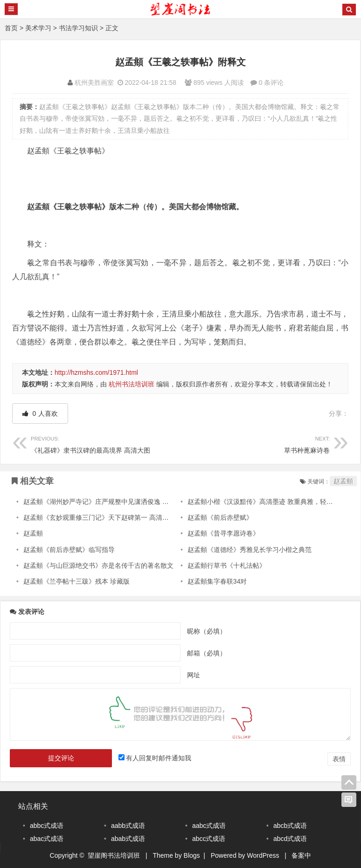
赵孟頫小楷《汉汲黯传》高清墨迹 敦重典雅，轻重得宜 (267, 502)
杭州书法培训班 (132, 384)
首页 (11, 28)
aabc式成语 (209, 826)
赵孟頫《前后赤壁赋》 (220, 517)
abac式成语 (47, 839)
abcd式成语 (290, 839)
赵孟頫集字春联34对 (217, 581)
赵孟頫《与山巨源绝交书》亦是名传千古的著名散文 (98, 565)
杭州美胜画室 (94, 83)
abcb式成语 (290, 826)
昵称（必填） (207, 631)
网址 (194, 675)
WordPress (263, 855)
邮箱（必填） (207, 653)
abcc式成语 (209, 839)
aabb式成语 (128, 826)
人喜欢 (40, 413)
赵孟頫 (343, 481)
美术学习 (38, 28)
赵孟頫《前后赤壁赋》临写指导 (69, 550)
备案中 (301, 855)
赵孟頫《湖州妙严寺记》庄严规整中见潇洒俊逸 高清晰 (103, 502)
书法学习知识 (78, 28)
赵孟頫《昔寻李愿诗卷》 (223, 533)
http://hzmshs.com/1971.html (96, 372)
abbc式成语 (47, 826)
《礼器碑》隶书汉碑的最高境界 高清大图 (106, 444)
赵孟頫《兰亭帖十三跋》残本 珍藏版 (76, 581)
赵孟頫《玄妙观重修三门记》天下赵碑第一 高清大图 (99, 517)
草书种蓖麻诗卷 (255, 444)
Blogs (192, 855)
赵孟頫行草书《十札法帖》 (227, 565)
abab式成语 (128, 839)
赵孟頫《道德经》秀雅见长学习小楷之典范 (250, 550)
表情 (339, 759)
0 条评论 (271, 83)
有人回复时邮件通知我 (159, 758)
